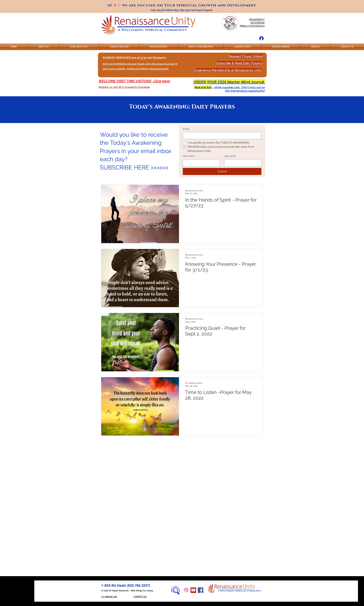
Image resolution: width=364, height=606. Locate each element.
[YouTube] (193, 590)
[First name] (200, 163)
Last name (230, 156)
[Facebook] (201, 590)
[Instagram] (186, 590)
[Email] (221, 136)
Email (186, 129)
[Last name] (242, 163)
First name (189, 156)
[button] (124, 87)
